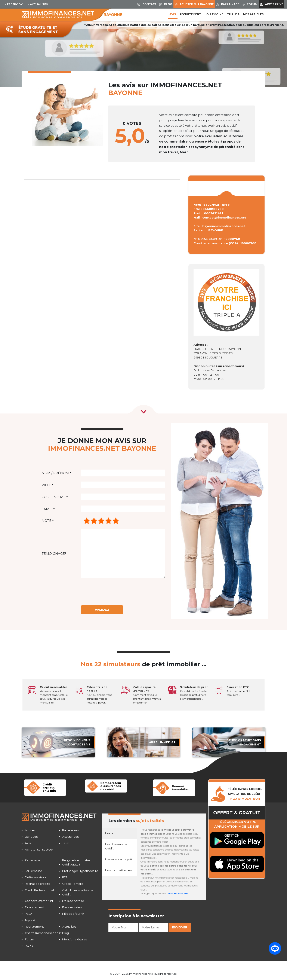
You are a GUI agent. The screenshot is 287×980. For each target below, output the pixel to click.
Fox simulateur (72, 907)
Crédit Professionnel (39, 890)
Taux (65, 843)
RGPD (29, 946)
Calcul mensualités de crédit (78, 892)
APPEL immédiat (162, 742)
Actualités (69, 926)
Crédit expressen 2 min (49, 787)
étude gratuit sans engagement (244, 742)
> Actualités (38, 4)
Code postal (55, 497)
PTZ (65, 877)
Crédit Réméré (73, 884)
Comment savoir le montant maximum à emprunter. (147, 695)
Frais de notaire (73, 901)
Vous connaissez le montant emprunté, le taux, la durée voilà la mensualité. (54, 695)
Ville (47, 485)
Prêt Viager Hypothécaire (80, 871)
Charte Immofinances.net (43, 933)
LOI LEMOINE (214, 14)
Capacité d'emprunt (39, 901)
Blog (66, 933)
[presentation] (116, 592)
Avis (173, 14)
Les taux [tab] (111, 833)
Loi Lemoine (33, 871)
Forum (29, 939)
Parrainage (33, 860)
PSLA (29, 914)
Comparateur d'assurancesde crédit (111, 786)
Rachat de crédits (37, 884)
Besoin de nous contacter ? (77, 742)
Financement (34, 907)
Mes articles (253, 14)
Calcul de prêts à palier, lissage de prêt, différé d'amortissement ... (194, 693)
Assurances (70, 837)
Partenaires (70, 830)
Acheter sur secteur (39, 849)
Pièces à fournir (73, 914)
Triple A (233, 14)
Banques (31, 837)
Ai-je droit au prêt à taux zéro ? (239, 691)
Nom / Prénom (56, 473)
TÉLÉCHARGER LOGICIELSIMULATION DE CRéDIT (245, 794)
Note (48, 521)
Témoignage (54, 554)
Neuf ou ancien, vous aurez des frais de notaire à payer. (99, 695)
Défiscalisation (35, 877)
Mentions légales (75, 939)
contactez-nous (178, 894)
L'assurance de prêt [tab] (119, 859)
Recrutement (190, 14)
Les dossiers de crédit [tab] (116, 846)
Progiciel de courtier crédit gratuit (77, 862)
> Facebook (14, 4)
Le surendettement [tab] (119, 870)
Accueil (30, 830)
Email (48, 509)
